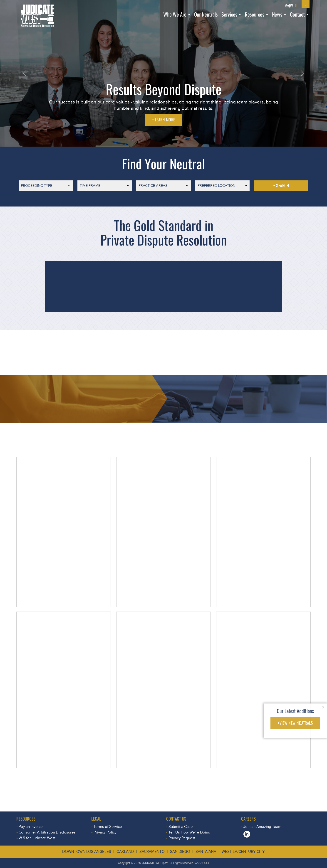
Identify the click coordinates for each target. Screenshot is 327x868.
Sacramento (152, 852)
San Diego (180, 852)
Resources (255, 14)
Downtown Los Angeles (87, 852)
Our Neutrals (206, 14)
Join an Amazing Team (262, 827)
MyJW (289, 6)
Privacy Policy (105, 832)
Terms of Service (108, 827)
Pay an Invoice (31, 827)
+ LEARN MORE (164, 120)
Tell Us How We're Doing (189, 832)
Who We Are (175, 14)
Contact (297, 14)
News (277, 14)
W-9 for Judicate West (37, 838)
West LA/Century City (243, 852)
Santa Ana (206, 852)
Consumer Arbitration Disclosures (47, 832)
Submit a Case (181, 827)
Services (229, 14)
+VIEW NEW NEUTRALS (295, 723)
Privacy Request (182, 838)
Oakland (125, 852)
